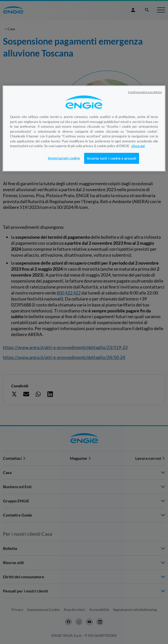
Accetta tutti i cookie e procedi (112, 158)
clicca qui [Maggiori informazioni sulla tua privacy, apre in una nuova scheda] (138, 146)
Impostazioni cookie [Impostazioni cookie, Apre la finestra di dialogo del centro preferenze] (64, 158)
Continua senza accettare (145, 92)
